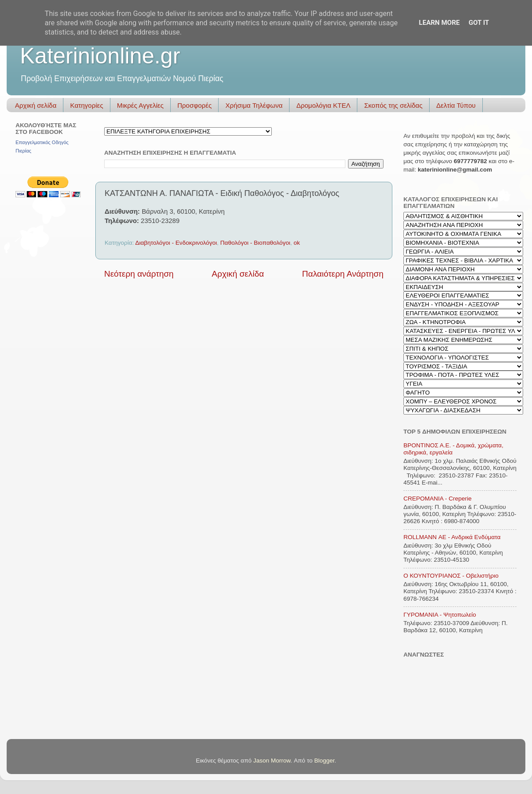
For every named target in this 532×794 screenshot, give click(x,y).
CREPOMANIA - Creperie (438, 499)
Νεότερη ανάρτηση (139, 274)
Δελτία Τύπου (456, 105)
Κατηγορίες (86, 105)
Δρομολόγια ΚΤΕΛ (323, 105)
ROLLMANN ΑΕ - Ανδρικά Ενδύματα (452, 537)
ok (297, 243)
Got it (479, 23)
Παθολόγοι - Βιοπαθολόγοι (255, 243)
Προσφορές (194, 105)
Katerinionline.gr (100, 56)
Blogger (325, 761)
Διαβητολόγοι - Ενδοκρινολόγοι (176, 243)
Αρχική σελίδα (36, 105)
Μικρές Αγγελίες (140, 105)
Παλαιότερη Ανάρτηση (343, 274)
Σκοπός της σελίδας (393, 105)
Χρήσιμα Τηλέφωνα (254, 105)
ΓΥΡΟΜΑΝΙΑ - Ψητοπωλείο (440, 615)
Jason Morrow (272, 761)
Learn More (439, 23)
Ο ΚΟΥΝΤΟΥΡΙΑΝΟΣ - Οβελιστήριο (451, 576)
